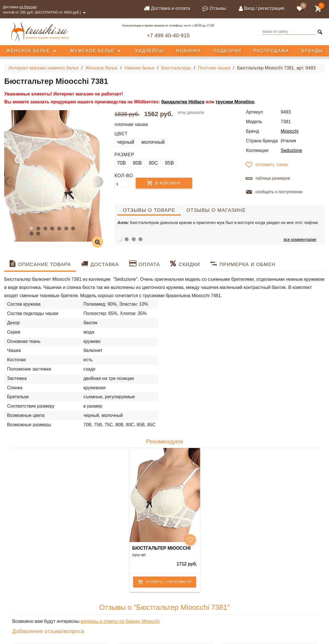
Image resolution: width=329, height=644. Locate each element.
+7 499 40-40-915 (168, 35)
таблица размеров (267, 179)
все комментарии (300, 240)
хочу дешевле (191, 112)
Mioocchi (290, 131)
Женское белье (28, 51)
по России (28, 7)
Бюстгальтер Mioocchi (162, 548)
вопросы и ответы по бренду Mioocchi (120, 621)
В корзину (168, 183)
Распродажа (271, 51)
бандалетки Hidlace (183, 102)
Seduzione (291, 150)
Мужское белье (92, 51)
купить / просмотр (165, 582)
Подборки (227, 51)
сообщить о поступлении (273, 192)
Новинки (189, 51)
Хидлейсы (149, 51)
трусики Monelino (235, 102)
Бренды (312, 51)
